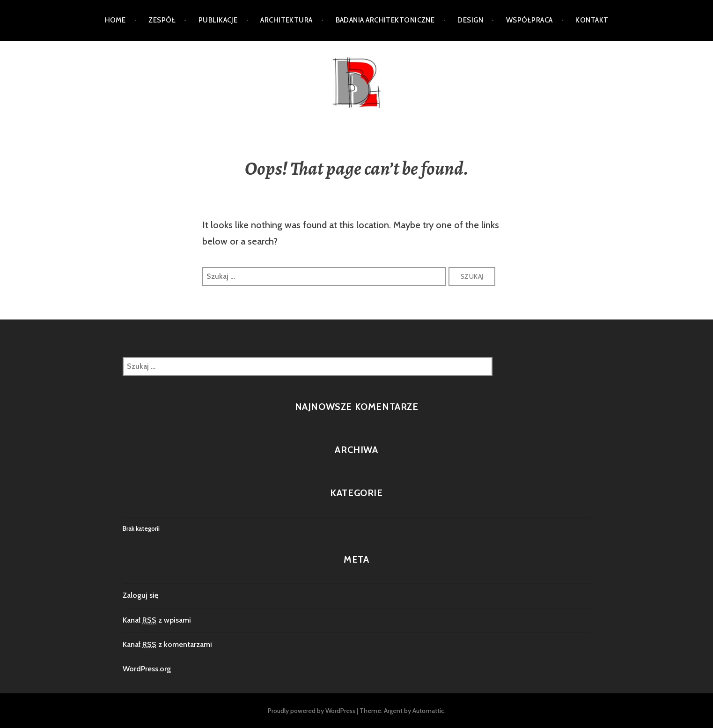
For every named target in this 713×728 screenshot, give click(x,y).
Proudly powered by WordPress (312, 711)
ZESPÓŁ (162, 20)
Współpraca (529, 20)
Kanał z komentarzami (167, 645)
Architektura (286, 20)
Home (115, 20)
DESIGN (470, 20)
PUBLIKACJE (218, 20)
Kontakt (592, 20)
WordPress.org (147, 669)
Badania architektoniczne (385, 20)
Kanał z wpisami (157, 620)
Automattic (428, 711)
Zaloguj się (140, 595)
